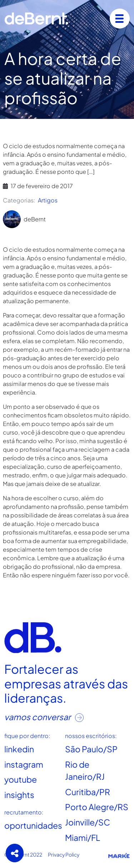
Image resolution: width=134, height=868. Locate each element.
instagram (24, 764)
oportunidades (33, 825)
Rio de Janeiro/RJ (85, 771)
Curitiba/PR (88, 792)
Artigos (48, 200)
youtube (21, 779)
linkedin (19, 749)
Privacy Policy (64, 854)
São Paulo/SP (91, 749)
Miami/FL (83, 837)
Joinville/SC (88, 822)
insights (19, 795)
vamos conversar (44, 717)
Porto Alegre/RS (97, 807)
